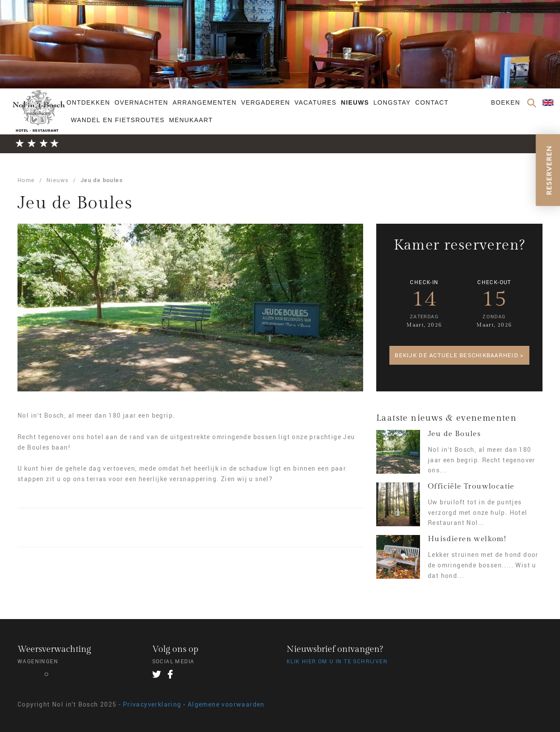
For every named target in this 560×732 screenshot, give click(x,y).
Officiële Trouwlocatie (471, 486)
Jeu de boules (102, 180)
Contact (432, 102)
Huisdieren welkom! (467, 539)
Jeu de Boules (454, 434)
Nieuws (355, 102)
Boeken (506, 102)
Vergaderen (266, 102)
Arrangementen (205, 102)
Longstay (392, 102)
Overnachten (142, 102)
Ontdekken (88, 102)
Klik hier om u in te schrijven (337, 661)
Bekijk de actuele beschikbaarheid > (459, 355)
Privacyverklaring (152, 704)
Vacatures (315, 102)
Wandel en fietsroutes (118, 120)
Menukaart (191, 120)
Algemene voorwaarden (226, 704)
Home (26, 180)
